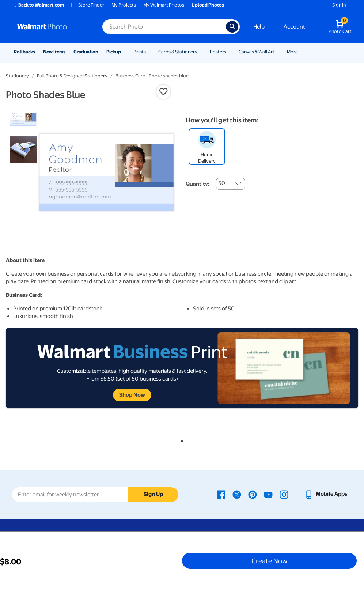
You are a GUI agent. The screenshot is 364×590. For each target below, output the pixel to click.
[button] (163, 92)
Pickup (114, 52)
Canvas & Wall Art (257, 52)
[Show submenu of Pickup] (124, 52)
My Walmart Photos (164, 5)
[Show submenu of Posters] (230, 52)
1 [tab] (181, 440)
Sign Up (153, 494)
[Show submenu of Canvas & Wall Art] (278, 52)
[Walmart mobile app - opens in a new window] (326, 494)
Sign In (339, 5)
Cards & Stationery (178, 52)
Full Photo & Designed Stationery (72, 76)
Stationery (17, 76)
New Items (54, 52)
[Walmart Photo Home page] (52, 27)
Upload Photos (208, 5)
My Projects (124, 5)
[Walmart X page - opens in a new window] (237, 494)
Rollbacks (24, 52)
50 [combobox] (222, 183)
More (292, 52)
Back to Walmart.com (39, 5)
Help (259, 27)
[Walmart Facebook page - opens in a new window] (221, 494)
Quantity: (198, 184)
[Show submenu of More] (301, 52)
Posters (218, 52)
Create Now (269, 561)
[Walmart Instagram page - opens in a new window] (284, 494)
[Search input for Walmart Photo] (164, 27)
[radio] (23, 119)
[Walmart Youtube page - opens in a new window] (268, 494)
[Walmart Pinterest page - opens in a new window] (253, 494)
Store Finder (91, 5)
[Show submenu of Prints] (149, 52)
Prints (140, 52)
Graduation (86, 52)
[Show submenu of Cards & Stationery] (201, 52)
